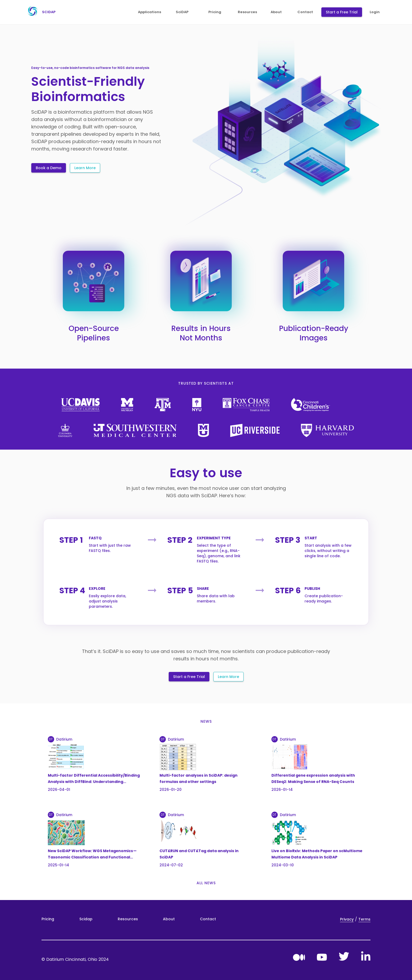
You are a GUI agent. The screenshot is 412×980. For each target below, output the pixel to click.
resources (247, 12)
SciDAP (182, 12)
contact (305, 12)
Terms (364, 919)
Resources (128, 919)
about (276, 12)
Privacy (347, 919)
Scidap (86, 919)
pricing (215, 12)
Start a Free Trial (342, 12)
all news (206, 883)
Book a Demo (49, 168)
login (375, 12)
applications (150, 12)
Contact (208, 919)
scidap (40, 12)
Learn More (85, 168)
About (169, 919)
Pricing (48, 919)
